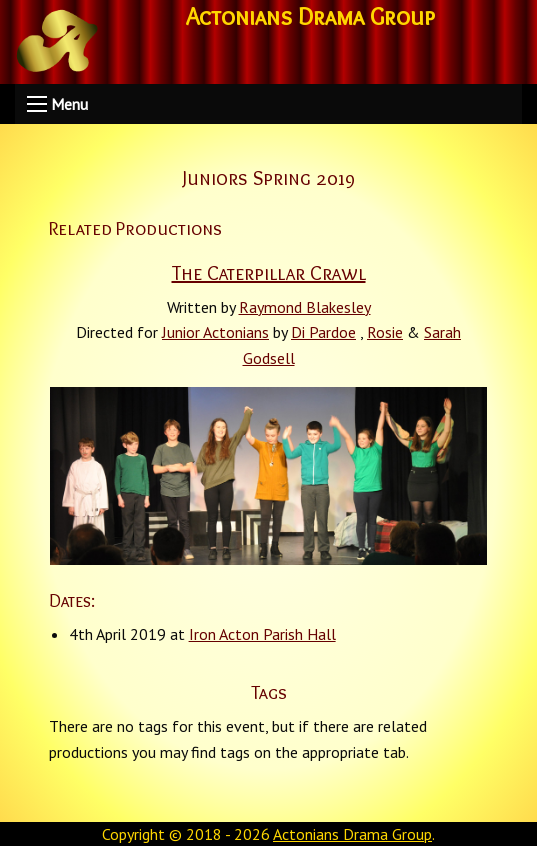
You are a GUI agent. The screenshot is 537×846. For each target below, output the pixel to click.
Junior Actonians (215, 332)
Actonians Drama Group (352, 834)
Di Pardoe (323, 332)
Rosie (385, 332)
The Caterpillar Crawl (269, 273)
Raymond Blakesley (305, 307)
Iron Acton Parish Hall (262, 634)
